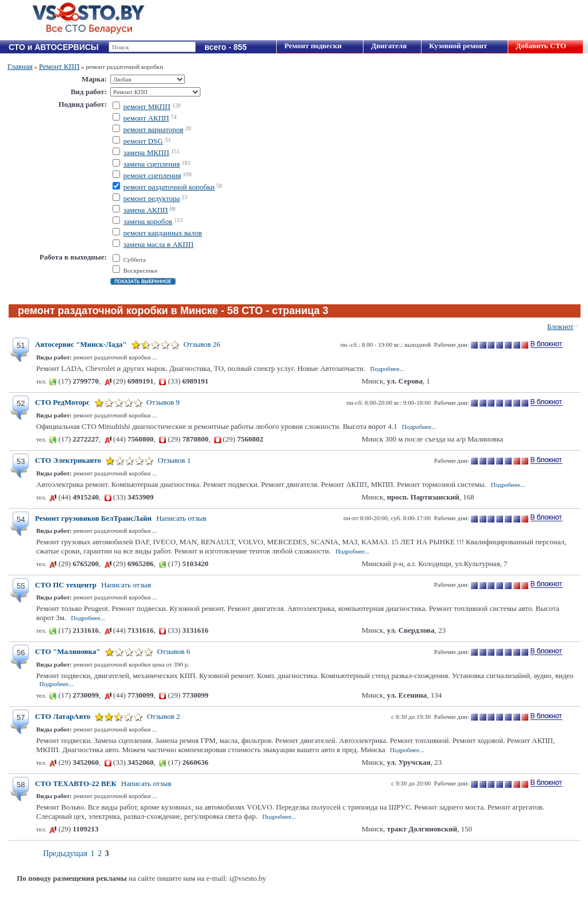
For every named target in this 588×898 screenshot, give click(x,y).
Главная (20, 66)
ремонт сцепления (152, 175)
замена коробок (148, 221)
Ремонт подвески (313, 46)
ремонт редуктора (152, 198)
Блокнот (560, 326)
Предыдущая (65, 854)
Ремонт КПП (59, 66)
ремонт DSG (143, 141)
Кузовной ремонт (458, 46)
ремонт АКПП (146, 118)
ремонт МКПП (147, 107)
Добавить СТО (541, 46)
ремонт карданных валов (163, 233)
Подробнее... (387, 369)
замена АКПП (146, 210)
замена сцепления (152, 164)
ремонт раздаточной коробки (169, 187)
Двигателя (389, 46)
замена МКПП (146, 152)
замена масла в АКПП (158, 244)
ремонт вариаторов (154, 129)
